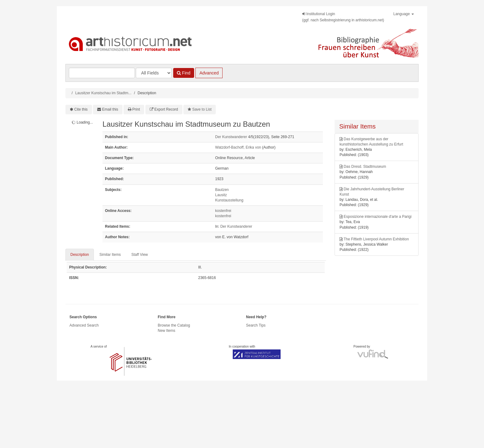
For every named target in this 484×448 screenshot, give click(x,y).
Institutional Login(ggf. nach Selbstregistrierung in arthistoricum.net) (343, 17)
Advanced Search (84, 325)
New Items (167, 331)
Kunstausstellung (229, 200)
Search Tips (256, 325)
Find (184, 73)
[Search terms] (102, 73)
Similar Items (110, 255)
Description (80, 255)
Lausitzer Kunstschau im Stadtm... (103, 93)
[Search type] (154, 73)
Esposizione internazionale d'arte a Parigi (378, 217)
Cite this (81, 109)
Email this (110, 109)
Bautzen (222, 190)
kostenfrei (223, 211)
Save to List (202, 109)
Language (404, 14)
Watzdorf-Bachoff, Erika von (238, 147)
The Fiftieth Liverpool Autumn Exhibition (376, 239)
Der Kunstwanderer (231, 137)
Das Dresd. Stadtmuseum (365, 167)
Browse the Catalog (174, 325)
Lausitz (221, 195)
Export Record (166, 109)
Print (136, 109)
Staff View (140, 255)
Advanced (209, 73)
